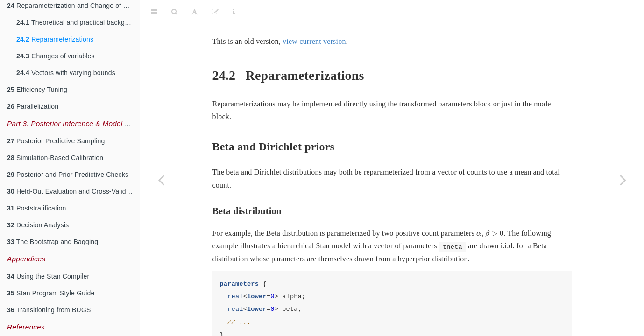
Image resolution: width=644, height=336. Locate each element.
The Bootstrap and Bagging (53, 242)
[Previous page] (161, 180)
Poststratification (36, 208)
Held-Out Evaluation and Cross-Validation (73, 191)
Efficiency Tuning (37, 90)
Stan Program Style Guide (51, 293)
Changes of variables (56, 56)
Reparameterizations (55, 39)
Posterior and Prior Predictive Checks (68, 175)
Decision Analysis (38, 225)
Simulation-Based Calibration (55, 158)
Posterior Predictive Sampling (56, 141)
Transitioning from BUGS (49, 310)
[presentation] (490, 210)
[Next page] (623, 180)
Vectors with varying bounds (66, 73)
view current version (314, 18)
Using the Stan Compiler (48, 276)
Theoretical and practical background (78, 22)
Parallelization (33, 106)
